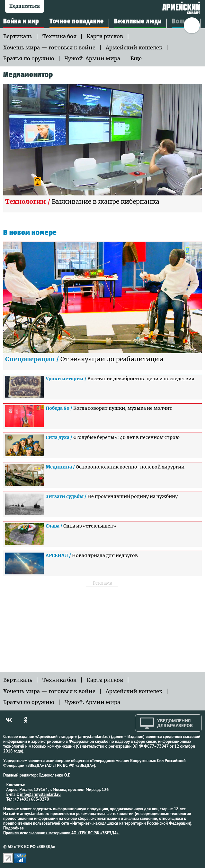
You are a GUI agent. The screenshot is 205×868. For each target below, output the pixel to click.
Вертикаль (18, 36)
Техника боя (59, 36)
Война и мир (21, 21)
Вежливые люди (138, 21)
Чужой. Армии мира (92, 58)
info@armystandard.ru (40, 794)
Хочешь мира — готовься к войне (49, 47)
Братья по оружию (29, 58)
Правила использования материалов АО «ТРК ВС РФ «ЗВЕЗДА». (62, 833)
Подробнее (13, 828)
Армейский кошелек (134, 47)
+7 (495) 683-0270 (32, 799)
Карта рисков (105, 36)
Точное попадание (77, 21)
